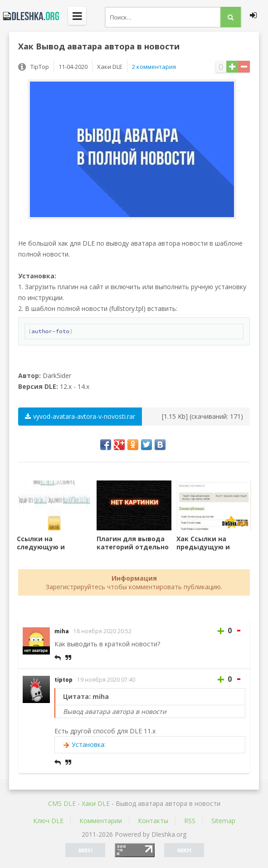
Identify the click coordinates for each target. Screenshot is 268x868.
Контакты (153, 821)
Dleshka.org (29, 16)
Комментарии (101, 821)
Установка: (89, 744)
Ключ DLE (48, 821)
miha (62, 631)
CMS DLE (62, 803)
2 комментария (154, 67)
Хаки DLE (96, 803)
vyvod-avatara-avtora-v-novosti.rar (80, 416)
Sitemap (223, 821)
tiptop (63, 680)
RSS (190, 821)
